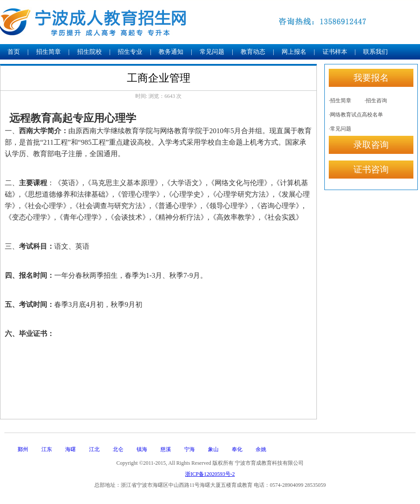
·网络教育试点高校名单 (356, 115)
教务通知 (171, 52)
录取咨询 (371, 145)
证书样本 (335, 52)
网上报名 (294, 52)
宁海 (190, 449)
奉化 (237, 449)
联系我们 (375, 52)
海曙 (71, 449)
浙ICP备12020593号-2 (210, 474)
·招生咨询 (376, 101)
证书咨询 (371, 169)
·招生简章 (340, 101)
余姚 (261, 449)
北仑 (118, 449)
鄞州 (23, 449)
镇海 (142, 449)
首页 (14, 52)
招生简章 (48, 52)
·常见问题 (340, 129)
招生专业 (130, 52)
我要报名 (371, 78)
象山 (213, 449)
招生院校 (89, 52)
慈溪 (166, 449)
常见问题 (212, 52)
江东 (47, 449)
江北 (94, 449)
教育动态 (253, 52)
